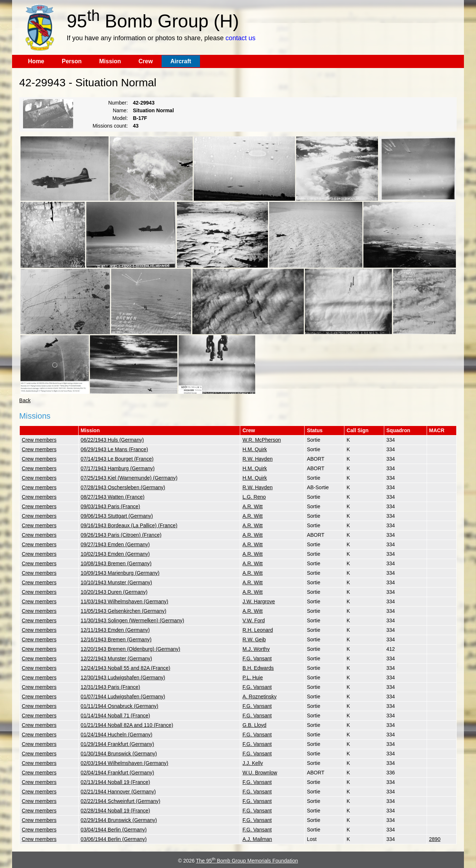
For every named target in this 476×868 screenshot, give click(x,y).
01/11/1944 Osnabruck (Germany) (120, 706)
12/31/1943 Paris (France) (111, 687)
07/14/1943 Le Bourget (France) (117, 459)
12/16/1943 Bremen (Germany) (116, 639)
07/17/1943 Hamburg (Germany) (118, 468)
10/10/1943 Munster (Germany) (116, 582)
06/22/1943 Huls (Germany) (112, 440)
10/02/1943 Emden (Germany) (115, 554)
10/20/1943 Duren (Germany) (114, 592)
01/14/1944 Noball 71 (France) (116, 716)
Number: (118, 103)
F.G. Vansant (257, 658)
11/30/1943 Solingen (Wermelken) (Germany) (133, 620)
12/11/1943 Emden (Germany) (115, 630)
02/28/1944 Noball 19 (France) (116, 811)
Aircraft (181, 61)
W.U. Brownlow (260, 773)
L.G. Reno (254, 497)
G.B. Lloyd (254, 725)
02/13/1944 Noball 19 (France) (116, 782)
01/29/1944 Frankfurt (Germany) (118, 744)
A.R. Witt (252, 506)
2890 (435, 839)
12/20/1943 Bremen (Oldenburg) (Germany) (131, 649)
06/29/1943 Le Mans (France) (114, 449)
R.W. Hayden (257, 459)
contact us (241, 38)
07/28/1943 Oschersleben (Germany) (123, 487)
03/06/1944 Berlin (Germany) (114, 839)
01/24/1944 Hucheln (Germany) (117, 735)
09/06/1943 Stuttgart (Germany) (117, 516)
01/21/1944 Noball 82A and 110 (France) (127, 725)
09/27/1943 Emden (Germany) (115, 544)
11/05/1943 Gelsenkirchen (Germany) (124, 611)
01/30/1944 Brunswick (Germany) (119, 754)
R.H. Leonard (258, 630)
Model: (120, 118)
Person (72, 61)
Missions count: (110, 126)
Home (36, 61)
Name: (120, 110)
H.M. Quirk (255, 449)
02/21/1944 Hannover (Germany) (118, 792)
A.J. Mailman (257, 839)
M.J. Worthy (256, 649)
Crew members (39, 440)
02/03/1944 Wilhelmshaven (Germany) (125, 763)
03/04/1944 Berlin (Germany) (114, 830)
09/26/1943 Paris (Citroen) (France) (121, 535)
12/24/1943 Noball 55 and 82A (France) (126, 668)
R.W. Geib (254, 639)
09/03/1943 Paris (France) (111, 506)
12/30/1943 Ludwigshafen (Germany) (123, 678)
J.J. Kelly (253, 763)
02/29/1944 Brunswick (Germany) (119, 820)
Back (25, 400)
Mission (110, 61)
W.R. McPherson (262, 440)
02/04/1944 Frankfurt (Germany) (118, 773)
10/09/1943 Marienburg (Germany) (120, 573)
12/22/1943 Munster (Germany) (116, 658)
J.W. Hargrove (259, 601)
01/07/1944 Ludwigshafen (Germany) (123, 697)
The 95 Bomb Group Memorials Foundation (247, 861)
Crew (146, 61)
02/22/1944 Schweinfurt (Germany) (121, 801)
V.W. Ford (254, 620)
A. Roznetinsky (259, 697)
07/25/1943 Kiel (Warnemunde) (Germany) (129, 478)
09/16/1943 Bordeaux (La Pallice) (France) (129, 525)
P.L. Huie (253, 678)
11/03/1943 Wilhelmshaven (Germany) (125, 601)
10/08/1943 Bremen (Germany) (116, 563)
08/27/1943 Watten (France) (113, 497)
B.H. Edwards (258, 668)
